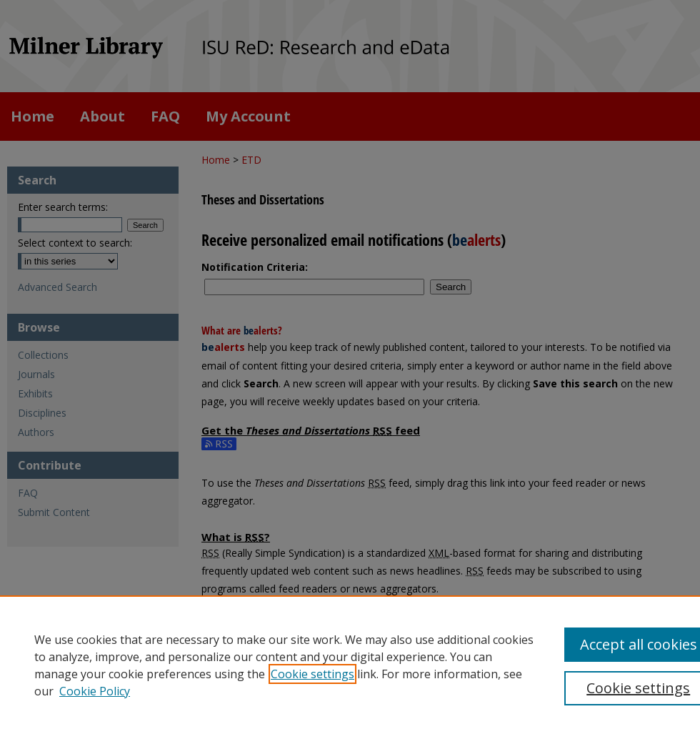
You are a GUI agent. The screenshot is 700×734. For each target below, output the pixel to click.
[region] (350, 665)
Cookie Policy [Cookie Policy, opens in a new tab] (95, 691)
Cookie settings (312, 674)
